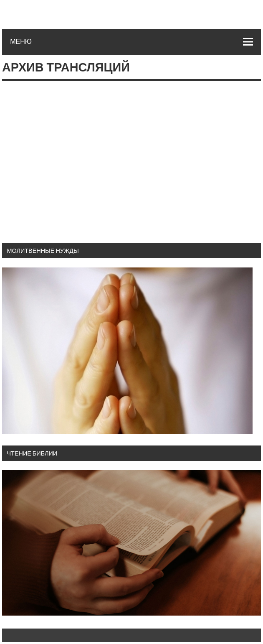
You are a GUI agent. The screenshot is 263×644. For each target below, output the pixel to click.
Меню (21, 41)
